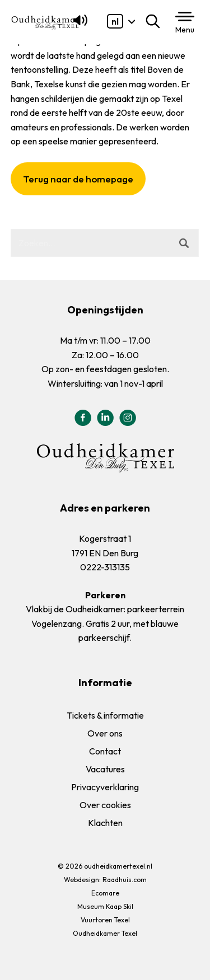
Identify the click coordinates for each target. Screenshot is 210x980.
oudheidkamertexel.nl (118, 866)
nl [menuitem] (115, 21)
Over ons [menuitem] (105, 733)
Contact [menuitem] (105, 751)
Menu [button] (185, 30)
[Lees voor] (78, 25)
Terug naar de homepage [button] (78, 179)
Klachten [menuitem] (105, 823)
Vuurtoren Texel (105, 920)
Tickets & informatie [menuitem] (105, 715)
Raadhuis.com (125, 880)
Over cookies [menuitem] (105, 805)
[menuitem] (115, 21)
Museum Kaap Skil (105, 906)
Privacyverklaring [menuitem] (105, 787)
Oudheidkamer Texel (105, 933)
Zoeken (155, 21)
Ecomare (105, 893)
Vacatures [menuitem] (105, 769)
